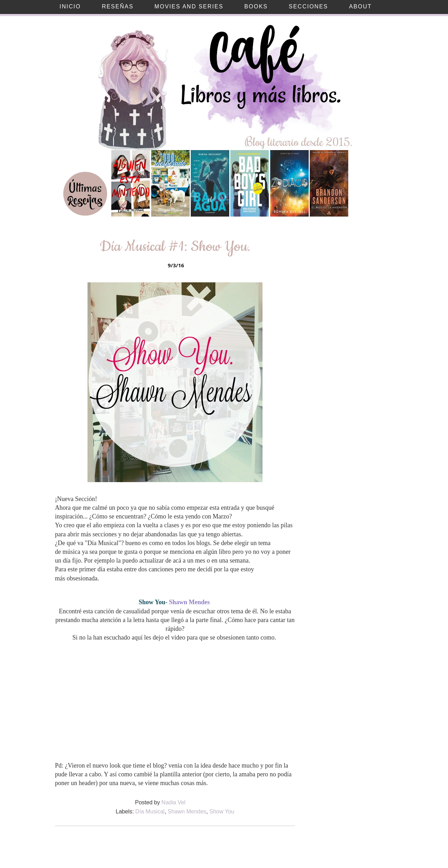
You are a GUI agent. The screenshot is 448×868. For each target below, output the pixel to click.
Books (256, 6)
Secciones (308, 6)
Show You (222, 811)
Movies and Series (189, 6)
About (360, 6)
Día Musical (150, 811)
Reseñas (118, 6)
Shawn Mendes (187, 811)
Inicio (70, 6)
